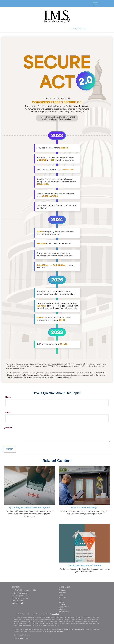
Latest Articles (64, 607)
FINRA (21, 639)
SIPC (26, 639)
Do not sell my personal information (53, 631)
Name (8, 397)
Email (8, 412)
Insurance (63, 597)
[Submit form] (10, 449)
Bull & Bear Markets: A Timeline (85, 565)
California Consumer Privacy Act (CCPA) (74, 629)
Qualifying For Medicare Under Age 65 (29, 507)
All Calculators (64, 612)
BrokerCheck (55, 614)
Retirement (63, 590)
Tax (60, 600)
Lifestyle (62, 604)
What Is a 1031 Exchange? (85, 507)
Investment (63, 592)
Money (61, 602)
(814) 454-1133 (78, 28)
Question (8, 428)
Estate (61, 595)
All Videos (63, 609)
